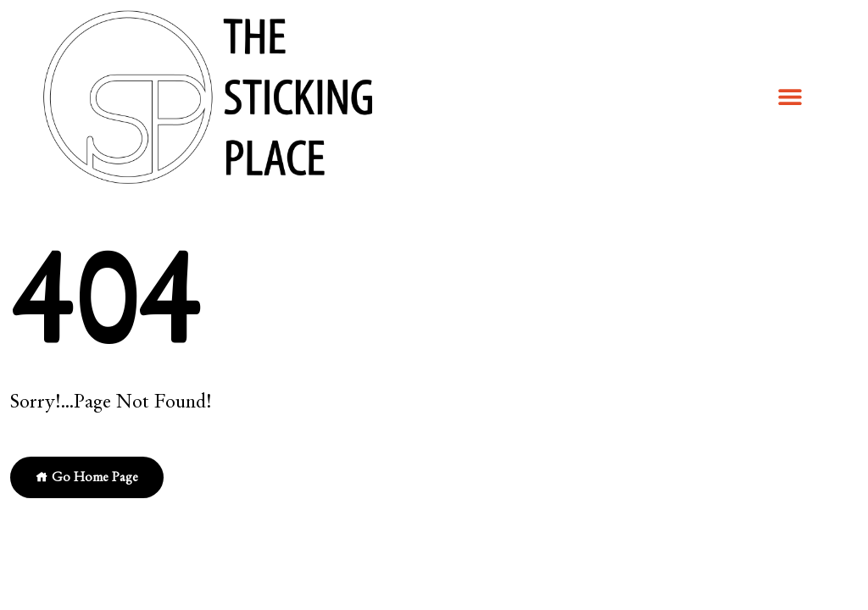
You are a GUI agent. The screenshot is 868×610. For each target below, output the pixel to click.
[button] (790, 96)
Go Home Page (87, 477)
